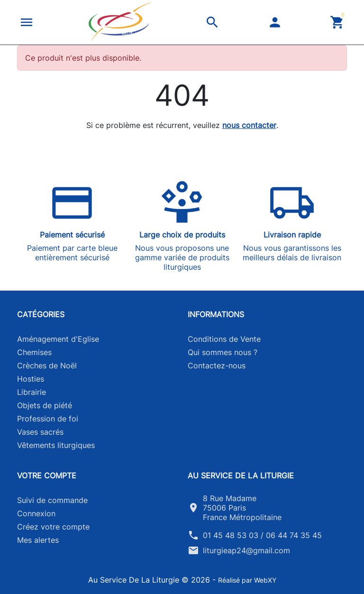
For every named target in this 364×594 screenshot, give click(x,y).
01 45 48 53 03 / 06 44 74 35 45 (262, 535)
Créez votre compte (53, 527)
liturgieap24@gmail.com (246, 550)
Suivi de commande (52, 500)
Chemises (34, 352)
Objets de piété (45, 405)
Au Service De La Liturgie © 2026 (150, 580)
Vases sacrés (40, 432)
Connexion (36, 513)
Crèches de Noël (47, 366)
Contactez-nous (217, 366)
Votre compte (47, 475)
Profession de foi (48, 419)
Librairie (32, 392)
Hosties (31, 379)
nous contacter (249, 125)
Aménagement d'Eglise (58, 339)
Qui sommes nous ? (223, 352)
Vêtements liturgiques (56, 445)
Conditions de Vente (224, 339)
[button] (27, 22)
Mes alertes (38, 540)
